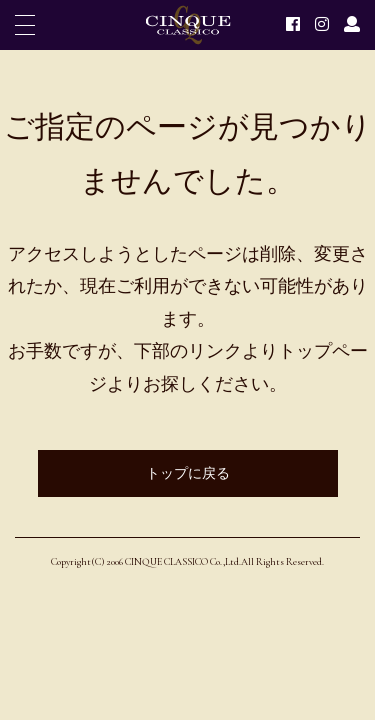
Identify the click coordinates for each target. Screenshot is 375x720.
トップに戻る (188, 473)
